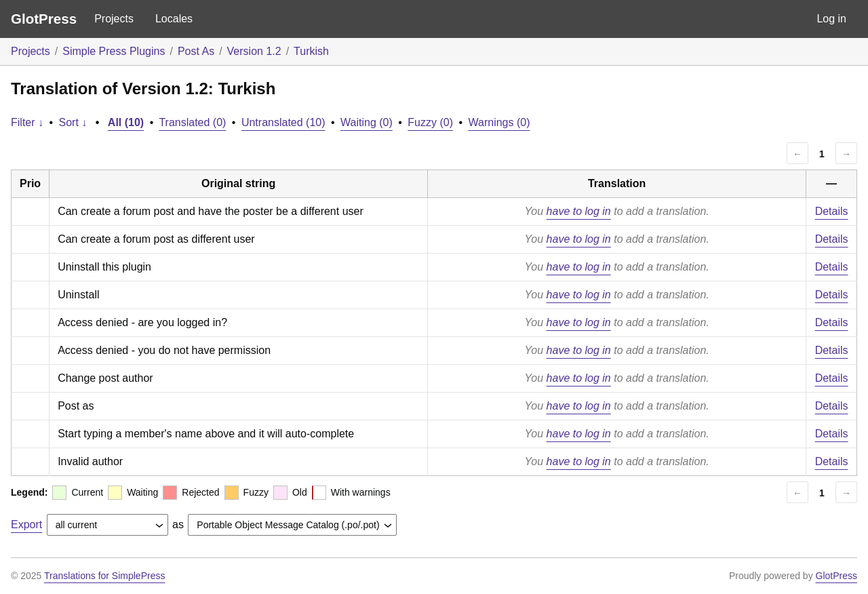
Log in (831, 19)
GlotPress (44, 19)
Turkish (311, 51)
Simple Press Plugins (114, 51)
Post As (196, 51)
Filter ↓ (27, 122)
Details (832, 211)
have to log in (579, 211)
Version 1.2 (254, 51)
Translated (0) (192, 122)
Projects (114, 19)
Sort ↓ (73, 122)
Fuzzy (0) (430, 122)
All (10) (126, 122)
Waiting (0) (367, 122)
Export (26, 524)
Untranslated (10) (283, 122)
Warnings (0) (499, 122)
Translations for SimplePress (104, 576)
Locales (174, 19)
